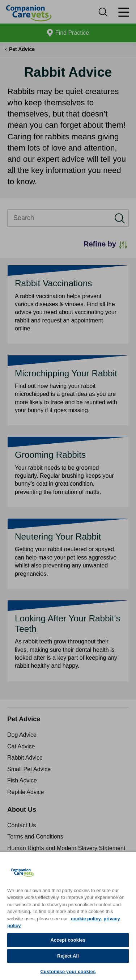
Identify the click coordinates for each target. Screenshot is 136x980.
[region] (68, 916)
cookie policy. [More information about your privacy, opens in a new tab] (86, 919)
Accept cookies (68, 940)
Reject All (68, 956)
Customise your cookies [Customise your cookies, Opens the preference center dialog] (68, 971)
